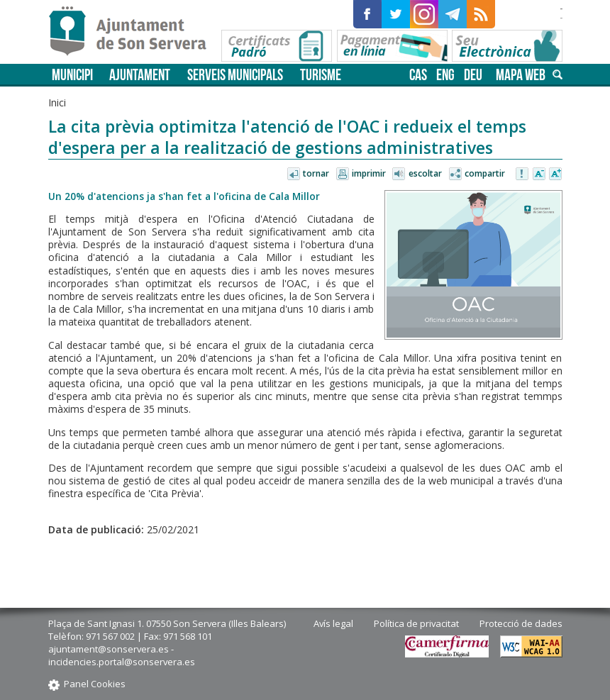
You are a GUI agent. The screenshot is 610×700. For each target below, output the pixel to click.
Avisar (523, 174)
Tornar (316, 173)
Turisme (321, 75)
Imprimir (369, 173)
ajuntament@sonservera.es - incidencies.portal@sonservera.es (122, 655)
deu (473, 75)
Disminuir (539, 174)
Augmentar (555, 174)
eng (445, 75)
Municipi (72, 75)
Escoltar (425, 173)
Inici (57, 102)
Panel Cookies (95, 684)
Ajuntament (140, 75)
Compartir (485, 173)
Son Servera (134, 32)
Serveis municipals (235, 75)
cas (418, 75)
